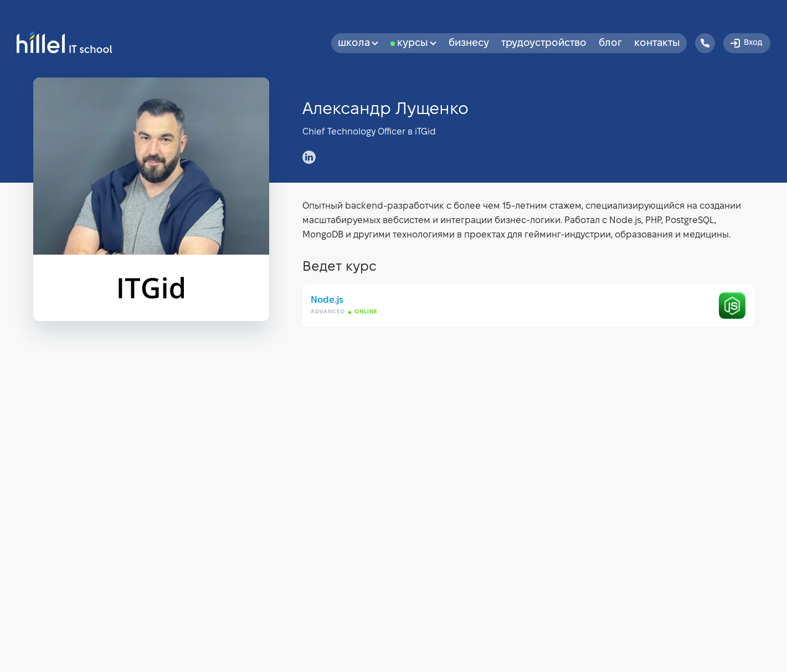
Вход (745, 43)
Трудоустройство (544, 43)
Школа (358, 43)
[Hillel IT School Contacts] (705, 43)
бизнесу (469, 43)
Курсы (417, 43)
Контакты (657, 43)
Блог (610, 43)
